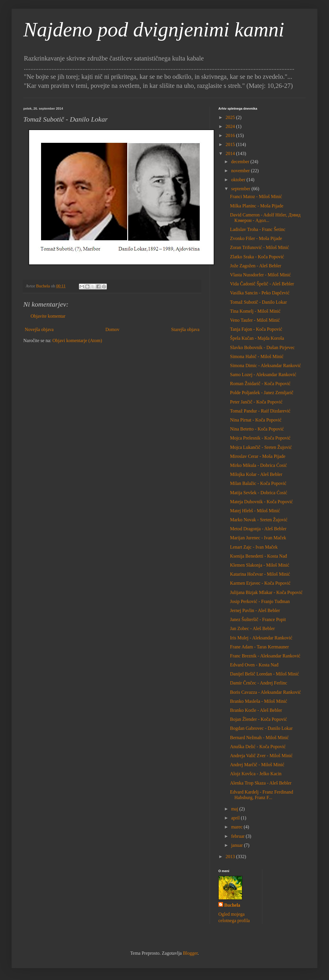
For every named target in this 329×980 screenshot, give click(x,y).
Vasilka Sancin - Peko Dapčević (260, 293)
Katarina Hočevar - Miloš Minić (260, 574)
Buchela (232, 905)
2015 (231, 144)
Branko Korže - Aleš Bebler (256, 710)
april (236, 818)
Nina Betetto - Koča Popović (257, 429)
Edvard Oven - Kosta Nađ (254, 665)
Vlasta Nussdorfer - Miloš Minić (260, 275)
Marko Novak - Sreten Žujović (259, 520)
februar (238, 836)
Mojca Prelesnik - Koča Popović (260, 438)
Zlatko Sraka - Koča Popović (257, 257)
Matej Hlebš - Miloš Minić (255, 511)
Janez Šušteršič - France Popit (258, 619)
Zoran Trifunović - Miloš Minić (260, 247)
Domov (112, 329)
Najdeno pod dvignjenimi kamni (154, 30)
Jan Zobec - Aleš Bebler (252, 628)
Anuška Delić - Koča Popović (258, 747)
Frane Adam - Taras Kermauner (259, 647)
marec (237, 827)
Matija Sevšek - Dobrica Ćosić (259, 493)
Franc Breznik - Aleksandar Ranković (265, 656)
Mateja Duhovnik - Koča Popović (261, 502)
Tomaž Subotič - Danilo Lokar (258, 302)
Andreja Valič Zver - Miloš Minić (261, 756)
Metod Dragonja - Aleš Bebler (258, 529)
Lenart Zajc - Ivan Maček (254, 547)
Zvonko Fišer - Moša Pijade (256, 238)
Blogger (190, 953)
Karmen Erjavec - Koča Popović (260, 583)
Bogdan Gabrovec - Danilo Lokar (261, 728)
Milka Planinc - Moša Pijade (257, 206)
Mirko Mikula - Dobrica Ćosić (259, 465)
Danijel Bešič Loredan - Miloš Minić (265, 674)
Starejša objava (185, 329)
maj (235, 809)
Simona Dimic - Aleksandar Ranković (266, 366)
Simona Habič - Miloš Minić (257, 356)
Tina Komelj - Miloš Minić (255, 311)
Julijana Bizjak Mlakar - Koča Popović (266, 592)
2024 (231, 126)
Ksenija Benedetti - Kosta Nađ (259, 556)
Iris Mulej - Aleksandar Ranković (261, 638)
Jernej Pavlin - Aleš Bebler (255, 610)
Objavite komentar (48, 316)
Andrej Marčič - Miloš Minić (257, 765)
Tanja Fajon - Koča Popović (256, 329)
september (241, 189)
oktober (239, 180)
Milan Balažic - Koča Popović (258, 483)
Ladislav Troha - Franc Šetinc (258, 229)
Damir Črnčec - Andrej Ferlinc (259, 683)
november (241, 171)
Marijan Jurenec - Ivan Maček (258, 538)
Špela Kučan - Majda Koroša (257, 338)
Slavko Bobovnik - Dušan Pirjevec (262, 347)
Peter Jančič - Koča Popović (256, 402)
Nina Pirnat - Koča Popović (256, 420)
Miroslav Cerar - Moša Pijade (258, 456)
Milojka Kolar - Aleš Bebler (256, 474)
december (241, 162)
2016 (231, 135)
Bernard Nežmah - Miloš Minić (259, 738)
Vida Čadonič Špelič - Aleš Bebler (262, 284)
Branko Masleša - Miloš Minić (259, 701)
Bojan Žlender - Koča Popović (259, 719)
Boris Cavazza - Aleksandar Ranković (265, 692)
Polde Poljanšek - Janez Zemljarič (262, 393)
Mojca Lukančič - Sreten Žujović (261, 447)
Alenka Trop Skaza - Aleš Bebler (261, 783)
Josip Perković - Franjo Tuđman (260, 601)
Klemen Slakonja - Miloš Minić (260, 565)
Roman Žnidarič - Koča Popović (260, 384)
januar (238, 845)
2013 (231, 857)
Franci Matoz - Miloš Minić (256, 196)
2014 (231, 153)
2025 (231, 117)
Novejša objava (39, 329)
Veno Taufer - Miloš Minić (255, 320)
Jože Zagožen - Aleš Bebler (256, 266)
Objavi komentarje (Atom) (77, 340)
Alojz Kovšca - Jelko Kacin (256, 774)
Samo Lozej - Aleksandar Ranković (263, 375)
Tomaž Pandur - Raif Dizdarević (260, 411)
